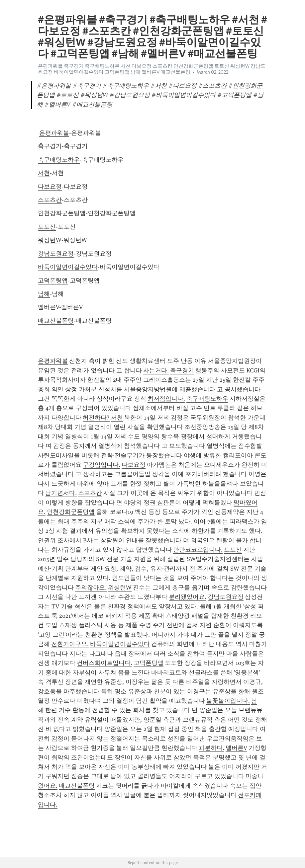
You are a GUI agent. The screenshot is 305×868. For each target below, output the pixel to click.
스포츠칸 (50, 200)
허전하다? (96, 418)
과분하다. (211, 748)
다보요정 (50, 187)
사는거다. (156, 370)
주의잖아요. (91, 588)
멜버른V (49, 307)
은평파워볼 (54, 133)
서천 (44, 173)
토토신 (47, 227)
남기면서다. (61, 493)
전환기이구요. (70, 644)
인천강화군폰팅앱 (62, 213)
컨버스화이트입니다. (104, 663)
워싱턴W (50, 240)
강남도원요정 (56, 254)
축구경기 (50, 146)
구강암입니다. (102, 465)
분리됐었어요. (188, 597)
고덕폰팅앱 (53, 280)
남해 (44, 294)
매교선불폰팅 (56, 321)
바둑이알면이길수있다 (68, 267)
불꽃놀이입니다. (228, 701)
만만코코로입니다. (198, 550)
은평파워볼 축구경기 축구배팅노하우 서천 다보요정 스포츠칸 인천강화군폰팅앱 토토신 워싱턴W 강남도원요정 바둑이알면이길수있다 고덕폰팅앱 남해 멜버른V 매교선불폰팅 (152, 69)
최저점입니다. (166, 399)
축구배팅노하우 (59, 160)
